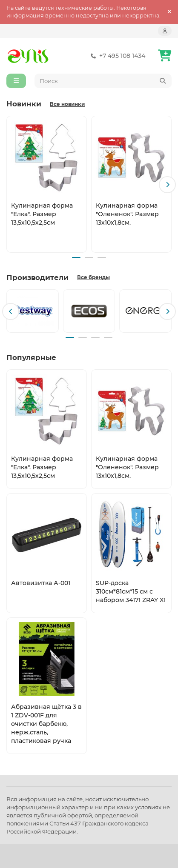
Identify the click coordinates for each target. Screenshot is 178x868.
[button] (167, 185)
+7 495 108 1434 (116, 56)
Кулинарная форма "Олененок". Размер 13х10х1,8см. (127, 214)
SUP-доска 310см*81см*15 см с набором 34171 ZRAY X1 (131, 591)
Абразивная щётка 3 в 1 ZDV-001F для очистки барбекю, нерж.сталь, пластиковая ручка (46, 724)
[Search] (103, 81)
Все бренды (93, 277)
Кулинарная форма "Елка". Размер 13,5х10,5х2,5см (42, 214)
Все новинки (67, 104)
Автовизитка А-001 (41, 583)
